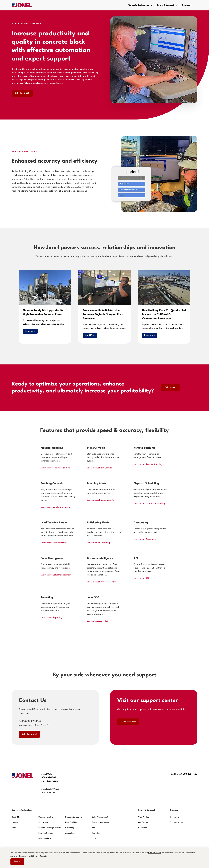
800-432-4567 (49, 778)
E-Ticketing (70, 828)
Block (14, 828)
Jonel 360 (96, 838)
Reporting (96, 833)
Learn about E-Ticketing (98, 543)
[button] (140, 5)
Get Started (143, 822)
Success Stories (177, 822)
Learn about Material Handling (55, 468)
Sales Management (100, 817)
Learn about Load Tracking (53, 543)
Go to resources (128, 722)
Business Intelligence (101, 822)
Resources (143, 828)
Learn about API (141, 578)
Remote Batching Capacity (50, 828)
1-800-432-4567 (189, 774)
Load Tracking (71, 822)
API (93, 828)
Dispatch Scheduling (74, 817)
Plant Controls (44, 822)
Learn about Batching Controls (55, 507)
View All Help (144, 817)
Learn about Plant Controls (100, 468)
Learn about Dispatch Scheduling (149, 504)
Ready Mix (16, 817)
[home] (22, 5)
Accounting (70, 833)
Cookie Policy (155, 853)
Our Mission (175, 817)
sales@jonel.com (50, 781)
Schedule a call (22, 93)
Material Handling (46, 817)
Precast (15, 822)
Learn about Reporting (52, 618)
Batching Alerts (45, 838)
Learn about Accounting (145, 539)
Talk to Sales (170, 388)
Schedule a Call (29, 734)
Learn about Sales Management (56, 575)
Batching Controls (46, 833)
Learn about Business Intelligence (103, 582)
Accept (17, 862)
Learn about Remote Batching (148, 464)
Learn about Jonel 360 (98, 621)
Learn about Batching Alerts (101, 500)
